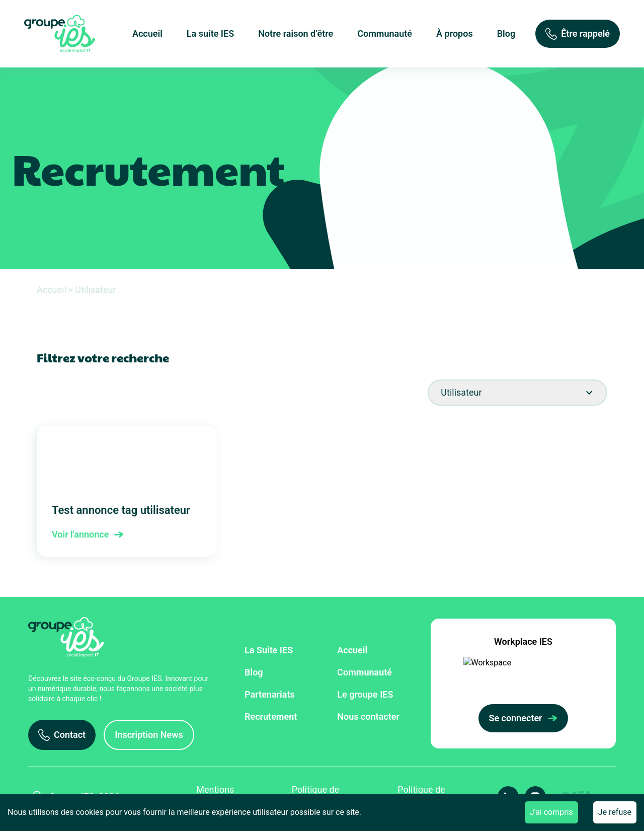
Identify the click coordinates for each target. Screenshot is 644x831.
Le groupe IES (365, 694)
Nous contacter (368, 716)
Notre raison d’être (296, 33)
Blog (506, 33)
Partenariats (270, 694)
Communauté (385, 33)
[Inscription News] (149, 735)
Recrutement (271, 716)
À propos (455, 33)
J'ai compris (551, 812)
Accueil (147, 33)
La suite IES (210, 33)
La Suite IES (269, 650)
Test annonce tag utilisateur (127, 491)
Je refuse (615, 812)
